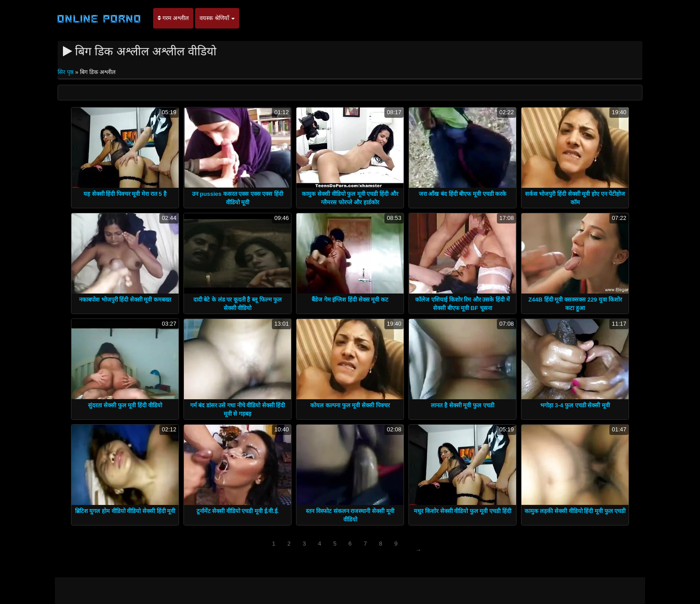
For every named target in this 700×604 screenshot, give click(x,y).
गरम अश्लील (173, 18)
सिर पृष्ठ (66, 72)
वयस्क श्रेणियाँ (217, 18)
